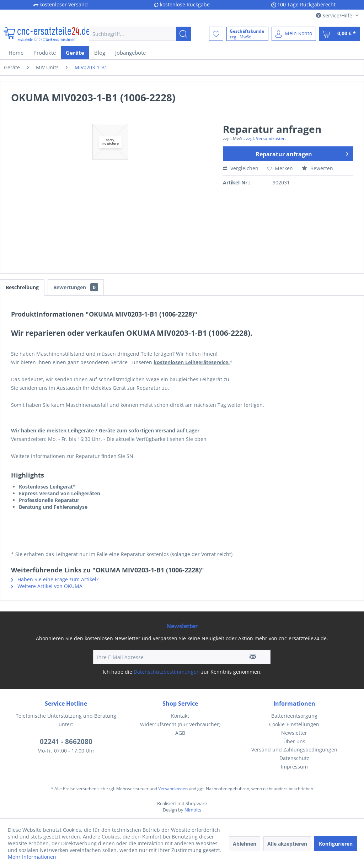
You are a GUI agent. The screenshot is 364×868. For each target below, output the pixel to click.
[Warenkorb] (339, 34)
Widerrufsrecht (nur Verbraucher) (180, 724)
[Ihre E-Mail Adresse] (164, 657)
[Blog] (100, 53)
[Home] (16, 53)
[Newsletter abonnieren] (253, 657)
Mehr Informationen (32, 857)
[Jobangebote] (130, 53)
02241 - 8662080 (66, 742)
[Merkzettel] (216, 34)
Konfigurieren (336, 844)
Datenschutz (294, 758)
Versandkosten (173, 789)
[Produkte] (45, 53)
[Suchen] (183, 34)
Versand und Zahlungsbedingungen (294, 750)
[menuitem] (140, 34)
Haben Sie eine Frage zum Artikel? (55, 579)
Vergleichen (241, 168)
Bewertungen (76, 287)
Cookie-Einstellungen (294, 724)
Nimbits (193, 810)
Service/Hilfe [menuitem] (335, 15)
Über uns (294, 741)
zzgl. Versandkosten (266, 138)
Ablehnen (245, 844)
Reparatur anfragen (302, 153)
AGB (180, 733)
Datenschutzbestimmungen (167, 672)
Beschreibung (22, 287)
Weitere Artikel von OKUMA (47, 586)
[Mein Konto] (294, 34)
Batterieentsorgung (294, 716)
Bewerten (317, 168)
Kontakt (180, 716)
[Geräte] (75, 53)
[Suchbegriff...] (140, 34)
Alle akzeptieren (287, 844)
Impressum (294, 767)
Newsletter (294, 733)
